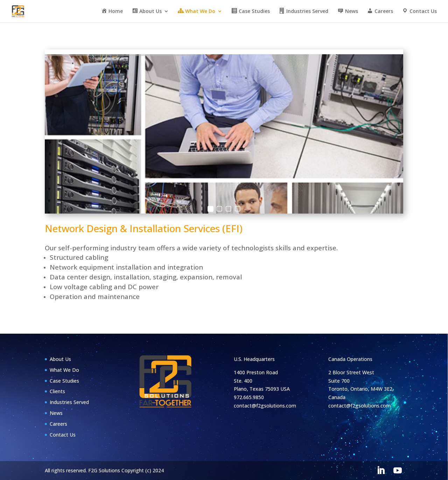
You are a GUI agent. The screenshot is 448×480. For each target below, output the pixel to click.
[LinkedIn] (381, 471)
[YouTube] (398, 471)
